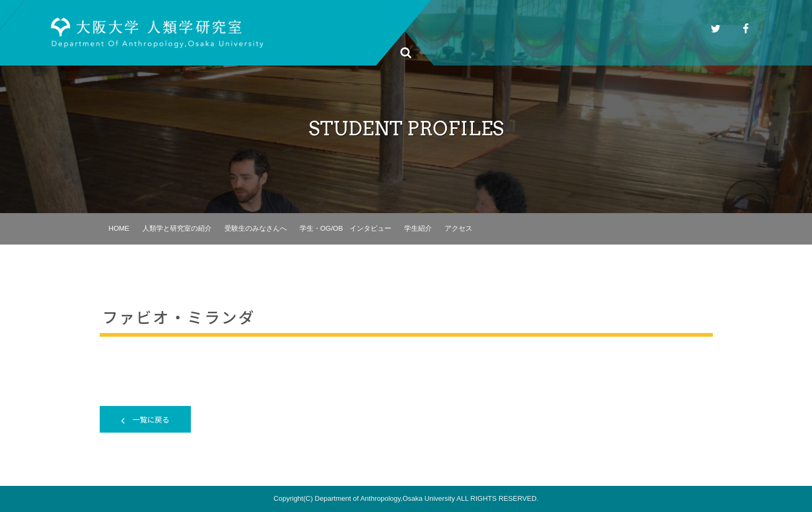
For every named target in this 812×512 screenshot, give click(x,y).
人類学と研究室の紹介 (177, 228)
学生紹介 (418, 228)
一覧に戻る (145, 419)
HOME (119, 228)
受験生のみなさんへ (256, 228)
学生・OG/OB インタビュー (346, 228)
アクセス (459, 228)
